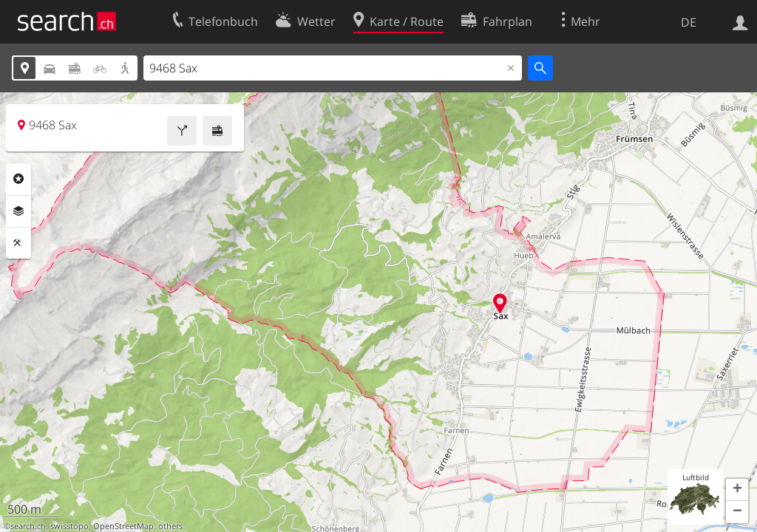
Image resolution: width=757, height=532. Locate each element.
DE (689, 22)
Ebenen (18, 211)
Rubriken (18, 179)
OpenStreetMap (123, 526)
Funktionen (18, 243)
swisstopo (69, 526)
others (170, 526)
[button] (737, 490)
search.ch (28, 526)
